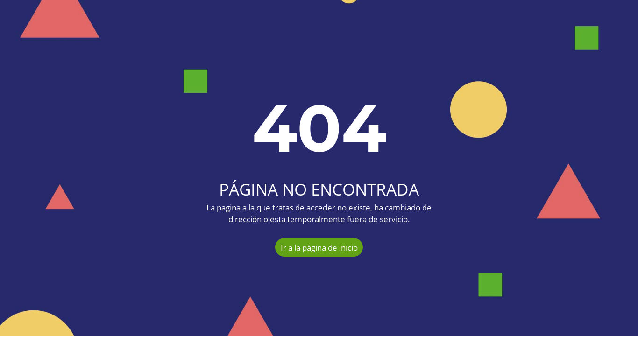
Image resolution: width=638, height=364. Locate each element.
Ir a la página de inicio (319, 248)
